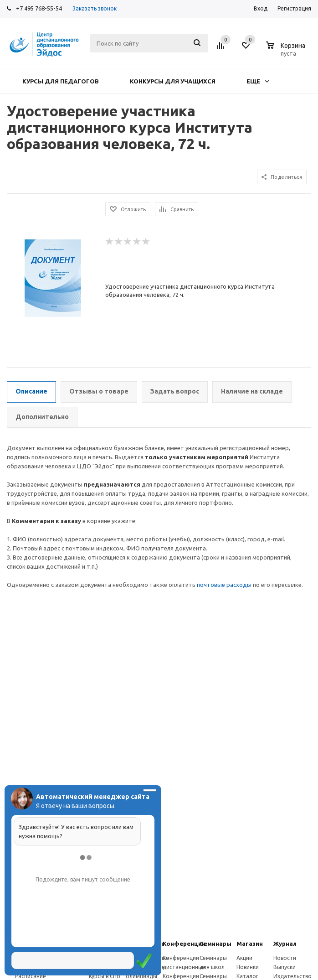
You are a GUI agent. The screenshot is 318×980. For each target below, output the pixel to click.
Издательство (292, 976)
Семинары (215, 944)
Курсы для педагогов (61, 81)
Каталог (247, 976)
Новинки (248, 967)
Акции (244, 958)
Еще (258, 81)
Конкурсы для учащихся (173, 81)
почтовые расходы (224, 585)
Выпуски (285, 967)
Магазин (250, 944)
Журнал (285, 944)
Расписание (31, 976)
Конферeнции (184, 944)
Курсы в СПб (105, 976)
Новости (285, 958)
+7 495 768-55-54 (39, 8)
